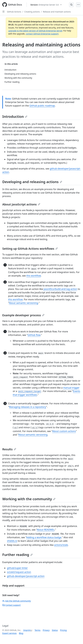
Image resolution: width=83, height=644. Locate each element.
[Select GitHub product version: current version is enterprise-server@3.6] (46, 5)
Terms (37, 630)
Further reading (17, 555)
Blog (21, 633)
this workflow (34, 276)
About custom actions (64, 431)
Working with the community (29, 499)
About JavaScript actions (21, 204)
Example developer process (23, 315)
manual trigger (71, 388)
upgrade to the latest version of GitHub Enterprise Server (35, 31)
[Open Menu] (78, 5)
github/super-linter (17, 568)
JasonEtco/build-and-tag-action (60, 289)
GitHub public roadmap (42, 106)
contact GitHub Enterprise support (42, 34)
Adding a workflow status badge (44, 537)
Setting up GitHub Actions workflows (30, 249)
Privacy (46, 630)
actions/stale (61, 545)
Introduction (15, 116)
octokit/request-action (19, 572)
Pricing (63, 630)
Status (55, 630)
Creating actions (32, 12)
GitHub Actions (14, 12)
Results (9, 449)
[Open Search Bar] (71, 5)
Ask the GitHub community (17, 601)
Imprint (27, 630)
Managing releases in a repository (28, 407)
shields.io (12, 541)
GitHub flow (34, 335)
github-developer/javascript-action (26, 576)
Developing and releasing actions (32, 182)
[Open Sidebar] (3, 12)
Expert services (10, 633)
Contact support (11, 605)
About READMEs (46, 530)
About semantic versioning (23, 303)
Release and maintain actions (57, 12)
